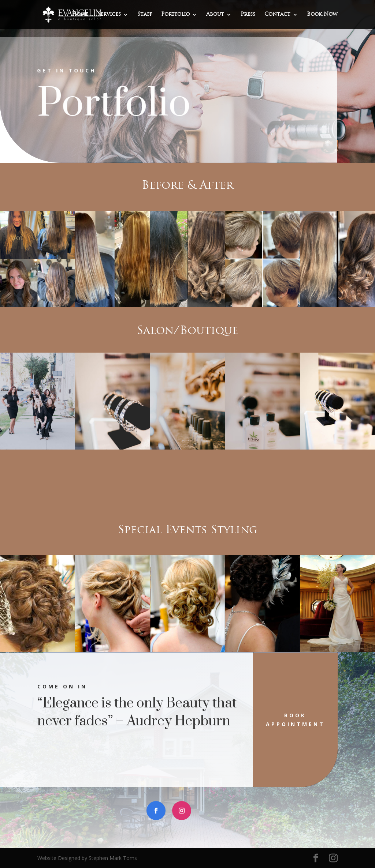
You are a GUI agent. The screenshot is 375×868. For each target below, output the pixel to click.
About (215, 15)
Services (109, 15)
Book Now (322, 15)
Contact (277, 15)
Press (248, 15)
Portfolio (175, 15)
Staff (145, 15)
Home (80, 15)
